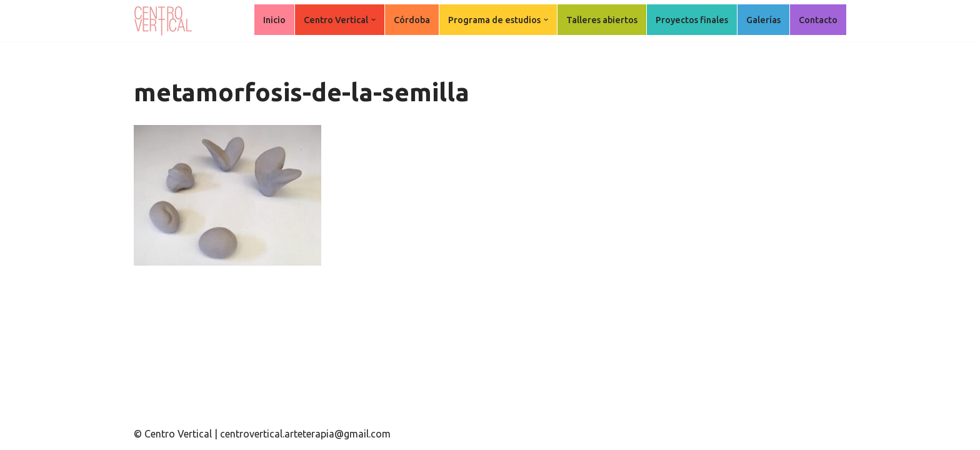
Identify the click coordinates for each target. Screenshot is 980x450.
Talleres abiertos (602, 20)
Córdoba (412, 20)
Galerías (763, 20)
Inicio (274, 20)
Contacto (818, 20)
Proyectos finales (692, 20)
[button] (373, 20)
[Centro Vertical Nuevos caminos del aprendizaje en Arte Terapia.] (165, 21)
